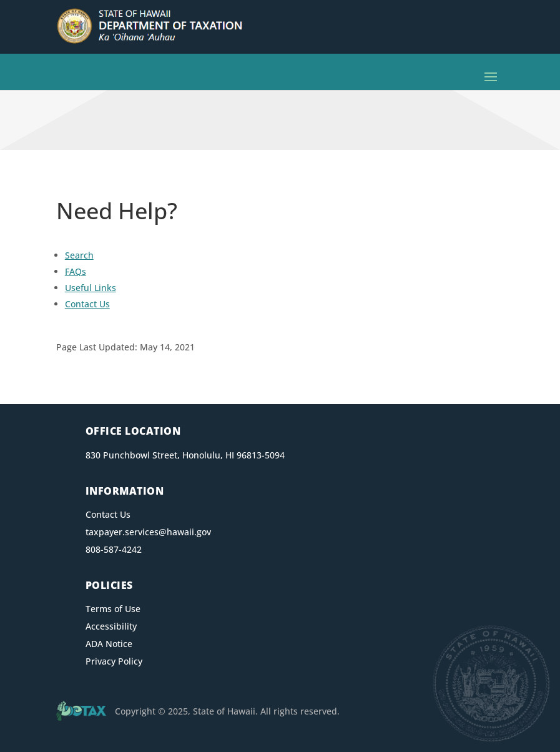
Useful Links (91, 288)
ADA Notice (109, 644)
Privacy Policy (114, 661)
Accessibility (111, 626)
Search (79, 255)
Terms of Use (113, 609)
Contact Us (87, 304)
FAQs (76, 271)
